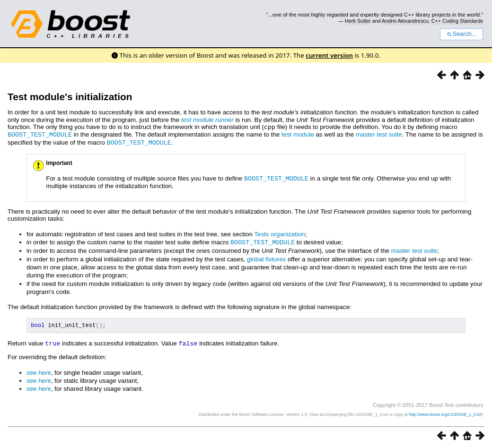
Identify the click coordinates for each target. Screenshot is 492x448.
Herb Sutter (358, 21)
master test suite (379, 134)
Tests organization (279, 232)
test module (298, 134)
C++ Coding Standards (457, 21)
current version (329, 55)
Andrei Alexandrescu (405, 21)
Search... (461, 34)
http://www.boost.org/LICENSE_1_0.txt (445, 413)
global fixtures (266, 257)
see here (39, 371)
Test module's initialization (70, 97)
